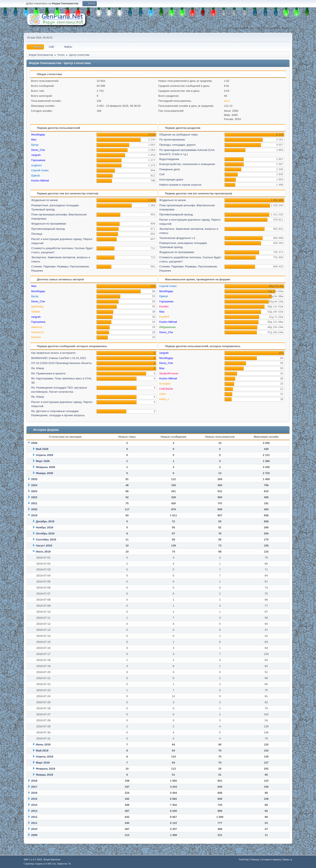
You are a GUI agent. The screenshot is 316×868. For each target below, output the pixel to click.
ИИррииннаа (167, 327)
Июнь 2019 (43, 744)
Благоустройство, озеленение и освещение (187, 164)
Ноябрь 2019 (44, 527)
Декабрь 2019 (45, 521)
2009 (34, 835)
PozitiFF (164, 317)
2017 (34, 787)
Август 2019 (44, 546)
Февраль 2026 (45, 467)
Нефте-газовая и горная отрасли (180, 185)
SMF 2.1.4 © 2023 (33, 859)
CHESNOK (166, 389)
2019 (34, 515)
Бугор (35, 145)
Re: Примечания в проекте (48, 373)
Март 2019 (43, 763)
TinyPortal (244, 859)
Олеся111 (38, 332)
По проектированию (172, 140)
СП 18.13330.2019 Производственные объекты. (62, 363)
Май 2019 (42, 751)
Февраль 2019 (45, 769)
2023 (34, 491)
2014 (34, 805)
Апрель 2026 (44, 455)
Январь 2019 (44, 775)
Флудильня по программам (49, 224)
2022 (34, 497)
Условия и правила (271, 859)
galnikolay (37, 306)
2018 (34, 781)
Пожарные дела (170, 169)
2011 (34, 823)
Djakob (36, 176)
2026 (34, 443)
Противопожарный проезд (48, 229)
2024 (34, 485)
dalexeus (37, 327)
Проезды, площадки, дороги (177, 145)
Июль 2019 (43, 552)
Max (34, 140)
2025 (34, 479)
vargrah (36, 155)
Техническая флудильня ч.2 (177, 238)
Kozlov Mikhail (40, 181)
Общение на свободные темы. (179, 135)
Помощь (255, 859)
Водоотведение (169, 159)
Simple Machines (52, 859)
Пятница (37, 234)
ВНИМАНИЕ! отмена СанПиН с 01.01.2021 (59, 358)
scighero (36, 165)
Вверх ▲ (288, 859)
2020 (34, 509)
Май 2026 (42, 449)
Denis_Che (38, 150)
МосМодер (38, 135)
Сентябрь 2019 (46, 540)
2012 (34, 817)
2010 (34, 829)
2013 (34, 811)
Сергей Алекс (40, 170)
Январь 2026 (44, 473)
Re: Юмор (38, 368)
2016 (34, 793)
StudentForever (169, 373)
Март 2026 (43, 461)
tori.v (227, 101)
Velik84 (36, 312)
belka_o (164, 399)
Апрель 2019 (44, 757)
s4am (163, 394)
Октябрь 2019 (45, 533)
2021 (34, 503)
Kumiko (164, 306)
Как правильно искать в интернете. (54, 353)
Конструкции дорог (171, 179)
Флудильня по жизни (45, 200)
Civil (162, 174)
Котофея (165, 384)
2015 (34, 799)
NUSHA (36, 337)
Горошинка (38, 160)
